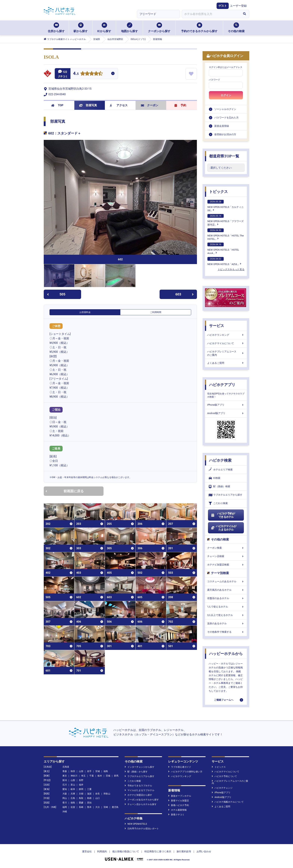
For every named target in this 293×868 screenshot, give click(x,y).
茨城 (108, 776)
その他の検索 (236, 28)
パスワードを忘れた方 (226, 118)
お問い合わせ (204, 851)
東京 (65, 776)
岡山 (65, 798)
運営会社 (87, 851)
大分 (98, 807)
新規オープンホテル (180, 796)
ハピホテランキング (226, 335)
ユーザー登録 (238, 6)
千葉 (92, 776)
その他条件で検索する (226, 632)
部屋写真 (88, 105)
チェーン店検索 (226, 556)
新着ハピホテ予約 (179, 805)
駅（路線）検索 (219, 487)
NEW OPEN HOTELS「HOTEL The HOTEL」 (226, 234)
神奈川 (74, 776)
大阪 (65, 794)
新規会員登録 (222, 126)
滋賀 (89, 794)
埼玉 (83, 776)
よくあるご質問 (226, 363)
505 (56, 294)
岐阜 (73, 789)
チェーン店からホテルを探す (141, 804)
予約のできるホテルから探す (199, 28)
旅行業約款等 (184, 851)
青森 (65, 771)
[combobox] (211, 14)
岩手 (89, 771)
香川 (65, 803)
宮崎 (106, 807)
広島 (73, 798)
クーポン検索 (226, 548)
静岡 (81, 789)
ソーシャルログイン (225, 109)
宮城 (98, 771)
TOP (57, 105)
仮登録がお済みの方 (225, 134)
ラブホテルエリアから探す (226, 495)
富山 (73, 785)
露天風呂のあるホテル (226, 590)
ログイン (226, 95)
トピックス (218, 192)
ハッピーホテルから (226, 654)
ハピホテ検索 (220, 460)
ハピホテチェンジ (222, 788)
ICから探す (104, 28)
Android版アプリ (226, 413)
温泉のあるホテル (226, 623)
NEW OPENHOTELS (136, 824)
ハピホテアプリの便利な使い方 (185, 772)
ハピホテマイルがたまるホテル (223, 528)
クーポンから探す (159, 28)
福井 (81, 785)
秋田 (73, 771)
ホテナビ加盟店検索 (226, 565)
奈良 (98, 794)
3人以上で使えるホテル (226, 615)
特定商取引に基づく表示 (158, 851)
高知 (89, 803)
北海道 (66, 767)
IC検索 (215, 478)
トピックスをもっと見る (231, 269)
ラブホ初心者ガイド (180, 767)
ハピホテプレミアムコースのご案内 (226, 353)
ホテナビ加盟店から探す (138, 795)
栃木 (100, 776)
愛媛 (81, 803)
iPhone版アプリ (226, 405)
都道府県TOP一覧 (224, 156)
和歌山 (107, 794)
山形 (81, 771)
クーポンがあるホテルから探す (142, 800)
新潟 (65, 780)
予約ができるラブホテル (138, 786)
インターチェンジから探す (139, 767)
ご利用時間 (156, 312)
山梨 (73, 780)
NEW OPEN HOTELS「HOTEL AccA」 (223, 249)
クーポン (150, 105)
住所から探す (56, 28)
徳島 (73, 803)
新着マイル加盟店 (179, 801)
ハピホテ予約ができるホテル (223, 515)
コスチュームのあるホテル (226, 581)
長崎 (81, 807)
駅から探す (81, 28)
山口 (98, 798)
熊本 (89, 807)
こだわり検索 (218, 503)
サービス (217, 326)
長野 (81, 780)
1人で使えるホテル (226, 607)
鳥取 (81, 798)
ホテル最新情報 (177, 810)
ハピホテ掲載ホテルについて (228, 802)
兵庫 (73, 794)
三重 (89, 789)
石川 (65, 785)
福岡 (65, 807)
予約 (180, 105)
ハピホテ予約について (224, 776)
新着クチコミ (176, 815)
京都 (81, 794)
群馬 (116, 776)
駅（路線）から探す (136, 772)
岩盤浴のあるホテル (226, 598)
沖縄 (65, 812)
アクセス (119, 105)
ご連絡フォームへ (224, 700)
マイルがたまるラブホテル (139, 790)
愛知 (65, 789)
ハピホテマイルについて (226, 343)
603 (185, 294)
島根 (89, 798)
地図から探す (129, 28)
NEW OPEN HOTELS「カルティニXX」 (226, 206)
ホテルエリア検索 (221, 470)
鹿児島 (115, 807)
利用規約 (102, 851)
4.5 (76, 74)
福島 (106, 771)
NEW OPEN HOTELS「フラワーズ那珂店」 (226, 220)
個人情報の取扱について (126, 851)
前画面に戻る (65, 491)
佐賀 (73, 807)
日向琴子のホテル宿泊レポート (142, 829)
